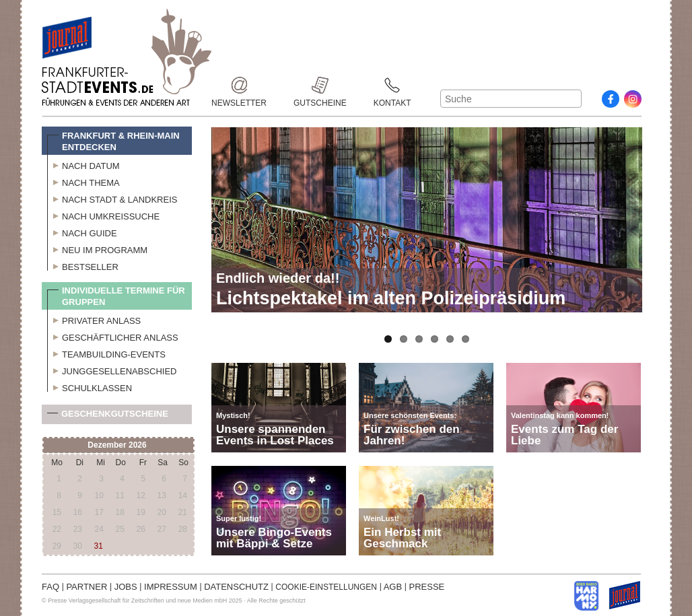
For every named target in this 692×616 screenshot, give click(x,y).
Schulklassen (90, 386)
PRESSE (427, 587)
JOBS (126, 587)
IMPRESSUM (171, 587)
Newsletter (239, 85)
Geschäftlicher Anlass (113, 336)
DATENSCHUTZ (236, 587)
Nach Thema (83, 181)
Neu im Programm (97, 248)
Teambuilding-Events (106, 353)
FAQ (50, 587)
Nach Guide (82, 232)
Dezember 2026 (117, 445)
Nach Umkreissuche (103, 215)
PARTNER (86, 587)
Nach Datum (83, 164)
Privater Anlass (94, 319)
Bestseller (83, 265)
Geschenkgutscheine (108, 416)
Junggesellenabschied (112, 370)
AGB (393, 587)
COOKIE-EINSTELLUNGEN (326, 587)
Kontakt (392, 85)
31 (99, 546)
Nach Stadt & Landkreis (112, 198)
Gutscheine (320, 85)
